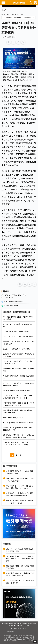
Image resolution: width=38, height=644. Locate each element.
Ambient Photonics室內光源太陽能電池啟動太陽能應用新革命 (19, 384)
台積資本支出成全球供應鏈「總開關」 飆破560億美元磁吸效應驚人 (21, 494)
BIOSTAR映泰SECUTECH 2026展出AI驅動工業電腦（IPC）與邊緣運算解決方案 (20, 559)
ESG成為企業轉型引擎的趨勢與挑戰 (16, 391)
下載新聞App (9, 632)
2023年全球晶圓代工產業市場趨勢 (16, 332)
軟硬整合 (7, 295)
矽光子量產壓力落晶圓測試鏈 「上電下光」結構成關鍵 (20, 480)
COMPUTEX (8, 297)
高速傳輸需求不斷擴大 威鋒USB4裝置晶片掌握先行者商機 (19, 411)
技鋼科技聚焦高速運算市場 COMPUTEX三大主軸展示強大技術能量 (19, 404)
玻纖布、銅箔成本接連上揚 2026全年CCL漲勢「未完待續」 (20, 502)
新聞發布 (12, 624)
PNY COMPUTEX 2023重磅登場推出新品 (18, 337)
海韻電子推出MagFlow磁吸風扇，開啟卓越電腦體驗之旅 (18, 429)
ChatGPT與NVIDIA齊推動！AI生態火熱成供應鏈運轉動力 (18, 362)
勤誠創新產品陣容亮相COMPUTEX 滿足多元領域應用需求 (19, 355)
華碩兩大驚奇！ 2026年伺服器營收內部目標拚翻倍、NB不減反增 (20, 487)
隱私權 (13, 626)
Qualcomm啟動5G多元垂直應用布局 (17, 349)
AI (26, 295)
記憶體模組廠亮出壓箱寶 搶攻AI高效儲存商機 (19, 370)
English (24, 629)
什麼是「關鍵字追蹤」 (12, 306)
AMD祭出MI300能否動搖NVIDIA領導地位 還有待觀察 (18, 318)
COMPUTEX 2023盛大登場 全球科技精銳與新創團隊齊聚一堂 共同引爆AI (18, 397)
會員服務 (18, 624)
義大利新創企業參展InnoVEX (14, 418)
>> (25, 455)
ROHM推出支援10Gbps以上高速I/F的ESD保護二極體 (20, 582)
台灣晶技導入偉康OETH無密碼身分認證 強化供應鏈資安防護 (20, 574)
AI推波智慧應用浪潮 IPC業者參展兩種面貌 (19, 377)
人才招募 (26, 626)
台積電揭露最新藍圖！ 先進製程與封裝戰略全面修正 (20, 472)
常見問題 (20, 626)
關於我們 (5, 624)
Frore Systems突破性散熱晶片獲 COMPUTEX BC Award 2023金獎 (15, 443)
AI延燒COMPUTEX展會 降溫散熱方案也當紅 (18, 325)
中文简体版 (16, 629)
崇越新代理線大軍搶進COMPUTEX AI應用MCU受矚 (18, 343)
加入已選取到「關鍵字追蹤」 (14, 301)
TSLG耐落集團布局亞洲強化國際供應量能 (18, 423)
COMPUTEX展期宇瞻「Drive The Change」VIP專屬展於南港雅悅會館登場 (19, 436)
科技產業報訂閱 (27, 624)
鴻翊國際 (18, 295)
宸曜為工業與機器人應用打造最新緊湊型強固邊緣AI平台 (20, 567)
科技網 (4, 10)
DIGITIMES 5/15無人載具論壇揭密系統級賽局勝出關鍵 (20, 550)
